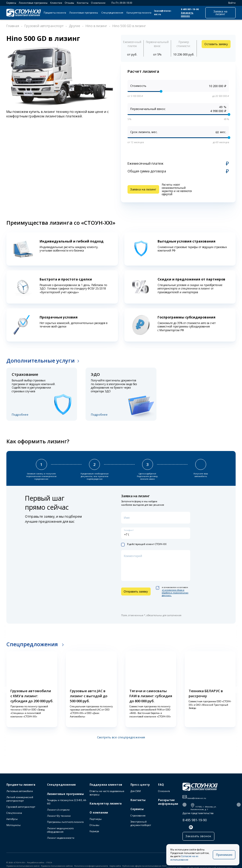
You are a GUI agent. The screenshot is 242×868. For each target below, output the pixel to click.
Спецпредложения (112, 13)
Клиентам (56, 3)
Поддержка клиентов (106, 785)
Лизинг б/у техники (59, 817)
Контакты (83, 3)
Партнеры (96, 820)
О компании (98, 3)
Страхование (138, 816)
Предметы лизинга (55, 13)
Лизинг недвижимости (61, 838)
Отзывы (69, 3)
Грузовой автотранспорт (21, 808)
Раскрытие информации (168, 803)
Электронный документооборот (141, 824)
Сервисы (11, 3)
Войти (230, 3)
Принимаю (224, 856)
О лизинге (164, 792)
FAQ (161, 785)
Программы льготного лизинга (65, 823)
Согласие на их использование (195, 860)
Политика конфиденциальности (91, 866)
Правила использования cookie (23, 866)
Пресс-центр (140, 785)
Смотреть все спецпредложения (121, 737)
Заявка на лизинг (220, 13)
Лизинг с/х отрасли (58, 810)
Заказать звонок (187, 14)
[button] (5, 689)
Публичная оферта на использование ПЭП (144, 866)
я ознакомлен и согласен (172, 591)
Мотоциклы (14, 826)
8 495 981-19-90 (190, 9)
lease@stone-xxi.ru (163, 13)
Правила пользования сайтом (57, 866)
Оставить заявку (216, 44)
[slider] (161, 92)
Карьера (94, 832)
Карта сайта (115, 866)
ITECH (49, 863)
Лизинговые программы (33, 3)
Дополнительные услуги (41, 361)
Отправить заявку (136, 591)
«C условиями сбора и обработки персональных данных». (175, 592)
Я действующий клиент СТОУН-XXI (144, 544)
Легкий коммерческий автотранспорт (20, 800)
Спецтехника (14, 814)
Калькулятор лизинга (139, 13)
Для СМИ (136, 792)
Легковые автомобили (20, 792)
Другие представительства (198, 814)
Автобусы (12, 820)
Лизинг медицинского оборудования (60, 831)
